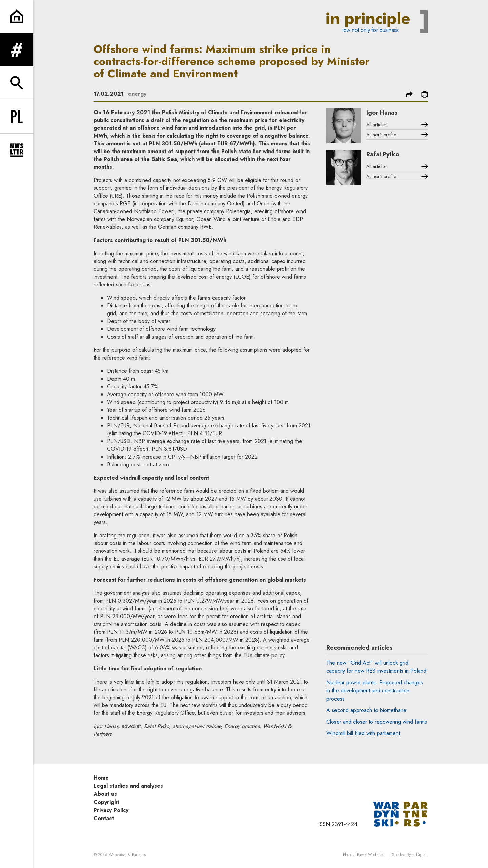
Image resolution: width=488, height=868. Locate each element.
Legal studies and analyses (128, 786)
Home (101, 778)
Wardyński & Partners (127, 855)
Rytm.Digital (417, 855)
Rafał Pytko (383, 154)
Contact (104, 818)
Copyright (106, 802)
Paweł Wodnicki (371, 855)
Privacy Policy (111, 810)
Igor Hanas (382, 113)
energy (137, 94)
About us (105, 794)
